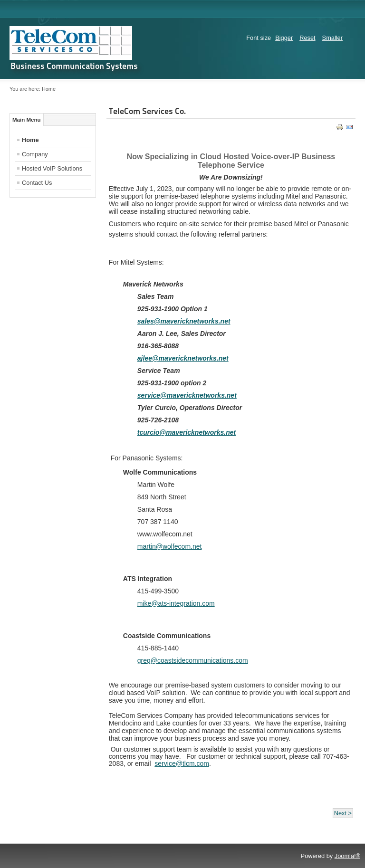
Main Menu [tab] (27, 120)
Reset (307, 38)
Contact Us (37, 183)
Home (30, 140)
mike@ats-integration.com (176, 603)
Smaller (332, 38)
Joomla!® (347, 856)
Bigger (284, 38)
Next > (343, 813)
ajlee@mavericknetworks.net (183, 358)
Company (35, 154)
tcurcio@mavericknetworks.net (187, 432)
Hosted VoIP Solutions (52, 168)
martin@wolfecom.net (170, 546)
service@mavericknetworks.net (187, 395)
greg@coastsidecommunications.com (193, 660)
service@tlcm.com (182, 763)
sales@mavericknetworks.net (184, 321)
